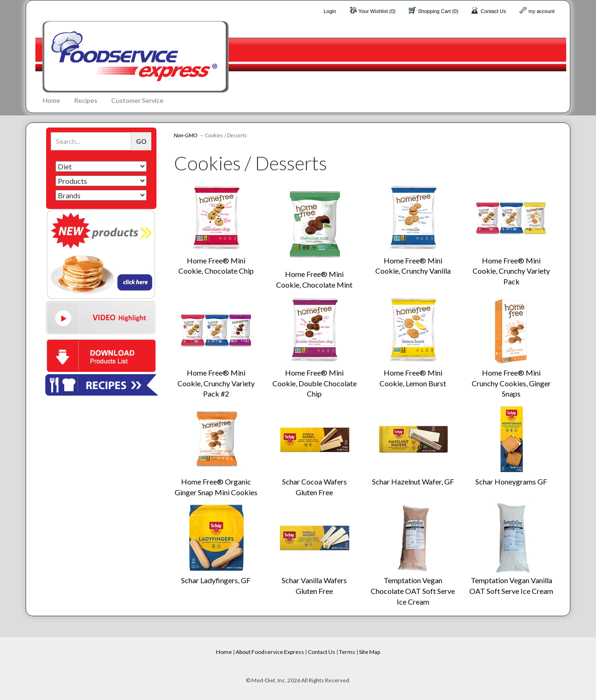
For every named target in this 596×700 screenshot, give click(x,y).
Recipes (86, 100)
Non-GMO (186, 135)
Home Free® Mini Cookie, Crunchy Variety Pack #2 (216, 383)
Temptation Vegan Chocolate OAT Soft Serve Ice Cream (413, 591)
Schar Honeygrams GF (511, 481)
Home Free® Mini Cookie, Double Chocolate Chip (315, 383)
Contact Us (493, 11)
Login (330, 11)
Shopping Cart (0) (438, 11)
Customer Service (137, 100)
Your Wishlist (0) (377, 11)
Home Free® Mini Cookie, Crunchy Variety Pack (511, 271)
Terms (347, 652)
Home (51, 100)
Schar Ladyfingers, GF (216, 580)
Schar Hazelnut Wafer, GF (413, 481)
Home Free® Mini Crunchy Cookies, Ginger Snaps (511, 383)
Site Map (369, 652)
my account (542, 11)
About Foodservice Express (270, 652)
